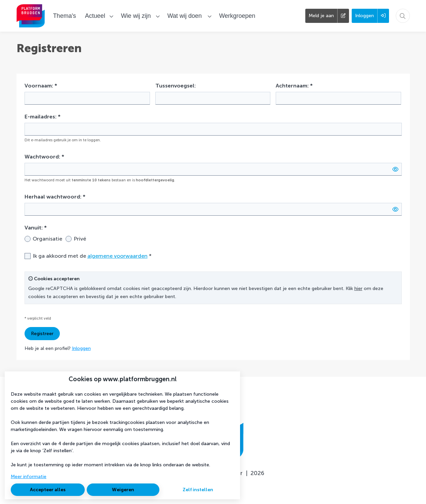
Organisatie (47, 239)
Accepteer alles (48, 490)
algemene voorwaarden (118, 256)
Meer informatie (29, 477)
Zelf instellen (198, 490)
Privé (80, 239)
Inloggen (81, 348)
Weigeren (123, 490)
